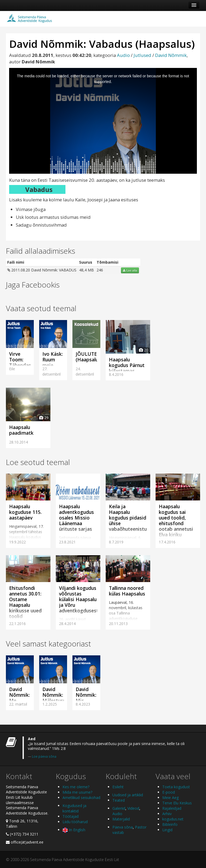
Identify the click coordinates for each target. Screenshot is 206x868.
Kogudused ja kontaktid (74, 808)
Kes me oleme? (76, 787)
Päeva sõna (123, 827)
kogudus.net (173, 819)
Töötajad (71, 816)
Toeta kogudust (176, 787)
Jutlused (142, 55)
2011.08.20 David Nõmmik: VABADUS (42, 270)
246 (100, 270)
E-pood (169, 792)
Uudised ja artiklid (128, 795)
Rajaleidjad (172, 808)
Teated (119, 800)
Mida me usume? (77, 792)
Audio (123, 55)
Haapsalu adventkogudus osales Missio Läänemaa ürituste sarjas (76, 518)
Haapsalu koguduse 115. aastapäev (25, 512)
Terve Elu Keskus (177, 803)
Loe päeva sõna (44, 756)
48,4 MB (87, 270)
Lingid (167, 830)
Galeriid (119, 808)
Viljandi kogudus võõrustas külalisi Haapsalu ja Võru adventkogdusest (79, 599)
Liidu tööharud (75, 822)
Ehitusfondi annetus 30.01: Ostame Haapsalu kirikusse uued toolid (25, 602)
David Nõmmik (171, 55)
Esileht (118, 787)
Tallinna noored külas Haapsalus (127, 591)
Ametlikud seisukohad (81, 798)
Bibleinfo (170, 824)
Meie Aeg (170, 798)
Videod (133, 808)
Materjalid (121, 819)
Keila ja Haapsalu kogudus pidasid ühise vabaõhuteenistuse (130, 518)
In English (74, 830)
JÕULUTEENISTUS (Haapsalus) (96, 357)
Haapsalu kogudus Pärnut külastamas (127, 365)
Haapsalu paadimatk (21, 430)
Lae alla (130, 270)
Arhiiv (167, 814)
